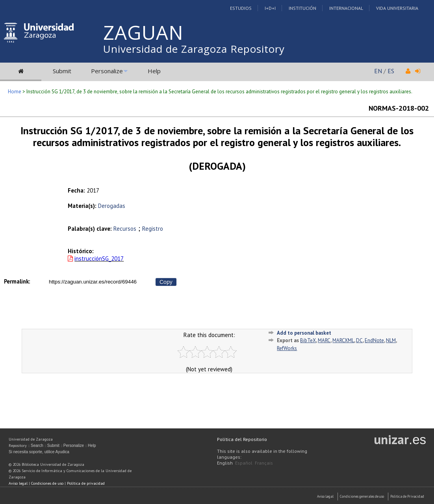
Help (154, 71)
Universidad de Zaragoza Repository (194, 49)
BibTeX (308, 340)
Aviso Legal (325, 496)
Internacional (346, 8)
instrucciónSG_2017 (99, 258)
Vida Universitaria (397, 8)
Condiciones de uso (47, 483)
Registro (153, 229)
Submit (62, 71)
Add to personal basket (304, 333)
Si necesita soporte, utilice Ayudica (39, 452)
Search (37, 446)
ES (391, 71)
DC (359, 340)
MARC (324, 340)
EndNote (374, 340)
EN (378, 71)
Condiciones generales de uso (362, 496)
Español (244, 463)
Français (264, 463)
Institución (302, 8)
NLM (391, 340)
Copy (166, 282)
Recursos (125, 229)
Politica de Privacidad (407, 496)
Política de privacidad (86, 483)
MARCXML (343, 340)
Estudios (241, 8)
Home (15, 92)
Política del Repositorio (242, 439)
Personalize (107, 71)
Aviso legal (18, 483)
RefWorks (287, 348)
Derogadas (112, 206)
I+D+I (270, 8)
